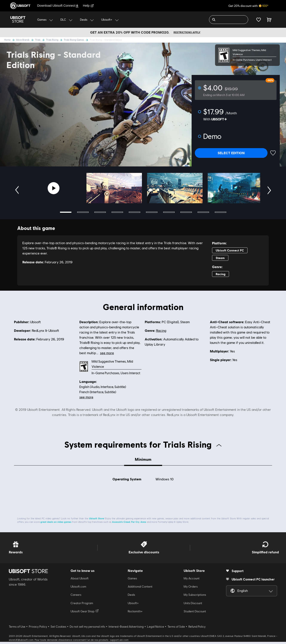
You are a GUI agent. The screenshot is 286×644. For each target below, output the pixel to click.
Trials (41, 40)
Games (132, 580)
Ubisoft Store (96, 521)
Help (88, 5)
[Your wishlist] (259, 20)
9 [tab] (203, 212)
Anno (143, 524)
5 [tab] (135, 212)
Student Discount (195, 614)
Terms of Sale (176, 629)
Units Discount (193, 605)
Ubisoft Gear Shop (85, 613)
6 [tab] (152, 212)
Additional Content (140, 589)
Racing (161, 331)
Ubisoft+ (133, 605)
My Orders (191, 589)
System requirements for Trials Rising (143, 444)
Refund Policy (197, 629)
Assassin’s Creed (121, 524)
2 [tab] (83, 212)
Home (10, 40)
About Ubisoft (80, 580)
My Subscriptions (195, 597)
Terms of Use (17, 629)
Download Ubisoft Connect (58, 5)
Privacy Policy (38, 629)
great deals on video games (56, 524)
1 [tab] (66, 212)
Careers (76, 597)
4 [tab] (117, 212)
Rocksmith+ (135, 614)
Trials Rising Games (77, 40)
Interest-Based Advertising (126, 629)
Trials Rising (55, 40)
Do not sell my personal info (87, 629)
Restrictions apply (187, 32)
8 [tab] (186, 212)
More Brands (26, 40)
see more (86, 397)
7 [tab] (169, 212)
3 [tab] (100, 212)
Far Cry (135, 524)
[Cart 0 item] (269, 20)
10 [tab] (221, 212)
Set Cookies (58, 629)
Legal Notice (156, 629)
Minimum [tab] (143, 459)
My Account (192, 580)
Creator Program (82, 605)
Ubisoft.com (78, 589)
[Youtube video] (54, 188)
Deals (131, 597)
